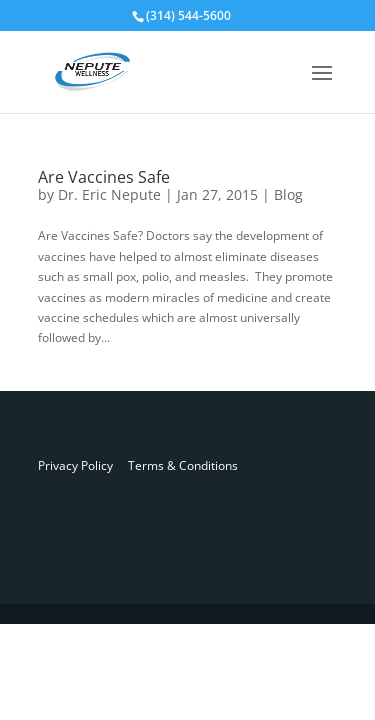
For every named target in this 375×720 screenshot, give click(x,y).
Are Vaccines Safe (104, 177)
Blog (288, 194)
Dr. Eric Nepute (109, 194)
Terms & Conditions (175, 465)
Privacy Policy (75, 465)
